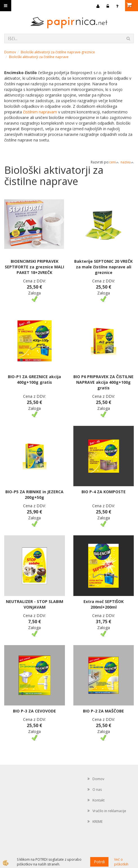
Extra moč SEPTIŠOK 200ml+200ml (104, 604)
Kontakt (99, 800)
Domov (10, 52)
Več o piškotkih (121, 862)
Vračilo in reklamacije (109, 811)
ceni (114, 162)
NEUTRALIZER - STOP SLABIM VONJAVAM (35, 604)
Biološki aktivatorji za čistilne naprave (39, 57)
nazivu (127, 162)
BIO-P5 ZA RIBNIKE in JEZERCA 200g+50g (34, 494)
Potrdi (99, 862)
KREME (98, 822)
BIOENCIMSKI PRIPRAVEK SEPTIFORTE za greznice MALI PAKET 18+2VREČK (34, 267)
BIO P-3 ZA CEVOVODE (34, 711)
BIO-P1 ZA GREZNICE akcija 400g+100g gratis (34, 379)
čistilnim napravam (40, 112)
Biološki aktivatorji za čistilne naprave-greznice (58, 52)
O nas (97, 790)
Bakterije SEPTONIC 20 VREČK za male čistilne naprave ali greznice (103, 267)
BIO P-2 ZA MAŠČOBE (103, 711)
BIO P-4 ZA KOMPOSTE (104, 492)
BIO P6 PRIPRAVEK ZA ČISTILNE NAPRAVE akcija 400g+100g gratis (103, 382)
